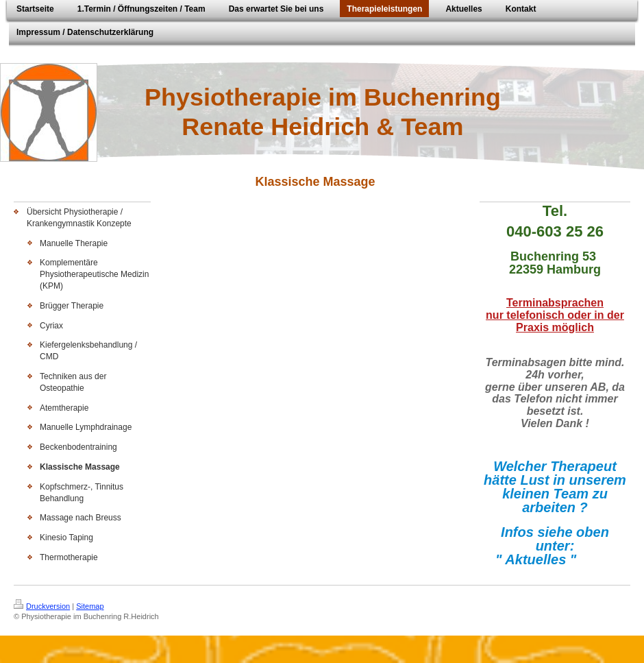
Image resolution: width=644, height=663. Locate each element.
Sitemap (90, 606)
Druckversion (42, 606)
